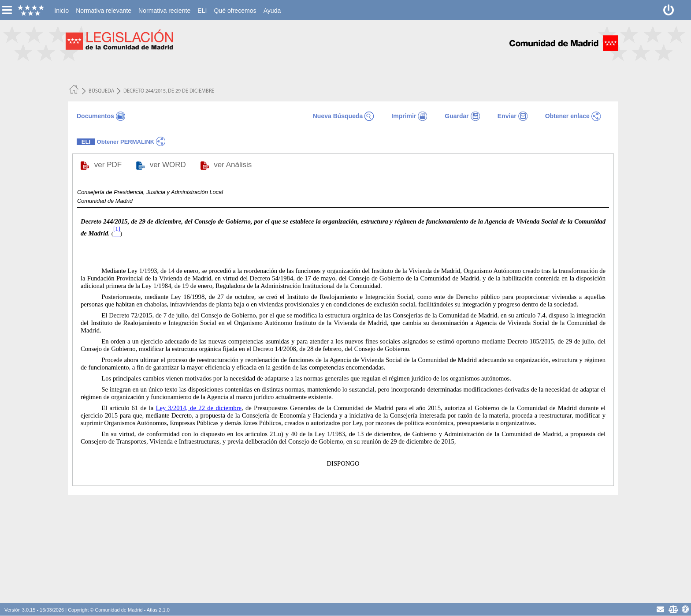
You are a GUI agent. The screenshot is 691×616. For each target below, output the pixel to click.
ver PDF (109, 165)
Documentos (95, 116)
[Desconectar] (669, 10)
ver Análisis (234, 165)
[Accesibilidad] (685, 609)
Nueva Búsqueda (338, 116)
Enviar (507, 116)
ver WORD (169, 165)
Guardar (457, 116)
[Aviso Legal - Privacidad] (673, 609)
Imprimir (404, 116)
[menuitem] (61, 11)
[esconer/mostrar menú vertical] (7, 10)
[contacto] (660, 609)
